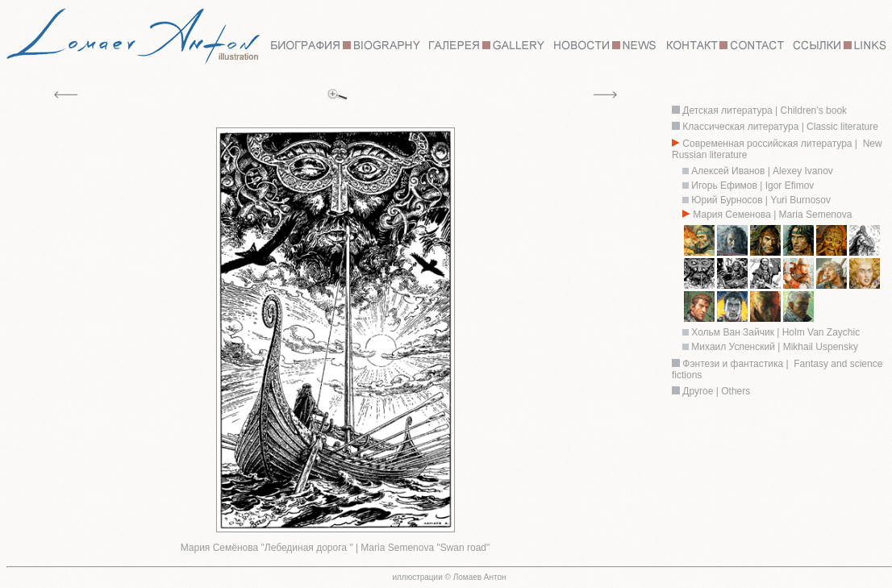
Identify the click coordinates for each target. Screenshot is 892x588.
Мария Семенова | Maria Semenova (772, 215)
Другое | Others (716, 391)
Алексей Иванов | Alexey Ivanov (762, 171)
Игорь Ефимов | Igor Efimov (751, 186)
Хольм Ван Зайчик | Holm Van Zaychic (774, 332)
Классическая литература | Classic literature (780, 127)
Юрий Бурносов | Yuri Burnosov (761, 200)
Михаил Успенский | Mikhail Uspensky (775, 347)
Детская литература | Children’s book (763, 111)
